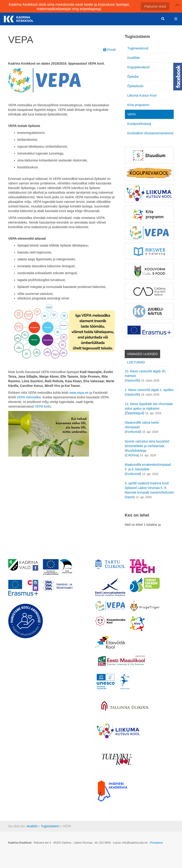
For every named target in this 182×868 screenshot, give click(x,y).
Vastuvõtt (132, 380)
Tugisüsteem (50, 826)
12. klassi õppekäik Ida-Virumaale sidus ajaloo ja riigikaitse (149, 406)
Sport (130, 497)
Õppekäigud (135, 413)
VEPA (131, 114)
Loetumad (136, 362)
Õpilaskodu (135, 86)
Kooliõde (134, 58)
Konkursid (133, 432)
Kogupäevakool (138, 67)
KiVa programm (138, 105)
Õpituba (133, 77)
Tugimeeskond (138, 48)
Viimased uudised (142, 354)
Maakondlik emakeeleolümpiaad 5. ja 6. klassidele (148, 467)
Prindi (109, 50)
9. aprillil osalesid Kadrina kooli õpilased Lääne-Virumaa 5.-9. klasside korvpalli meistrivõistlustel (149, 488)
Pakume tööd (155, 6)
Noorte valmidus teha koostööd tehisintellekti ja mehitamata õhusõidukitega (147, 446)
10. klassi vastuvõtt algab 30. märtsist (145, 374)
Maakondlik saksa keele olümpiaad (142, 425)
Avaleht (32, 826)
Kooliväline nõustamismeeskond (150, 133)
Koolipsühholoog (139, 124)
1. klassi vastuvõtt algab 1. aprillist (149, 390)
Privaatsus (156, 843)
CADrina (132, 455)
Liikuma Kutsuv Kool (142, 95)
